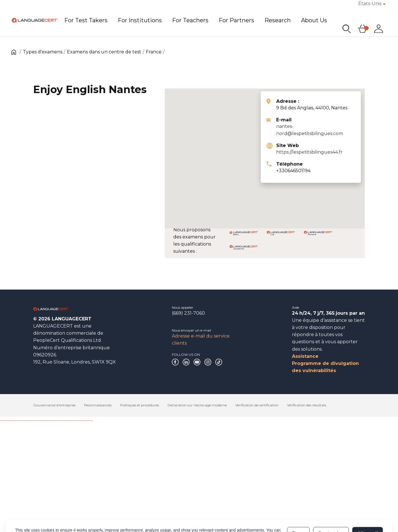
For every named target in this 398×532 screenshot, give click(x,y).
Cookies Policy (111, 526)
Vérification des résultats (307, 405)
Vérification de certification (257, 405)
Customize (331, 523)
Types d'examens (43, 52)
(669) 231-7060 (188, 313)
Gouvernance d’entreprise (54, 405)
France (154, 52)
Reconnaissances (98, 405)
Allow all (368, 523)
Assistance (305, 356)
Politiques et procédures (140, 405)
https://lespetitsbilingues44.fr (309, 152)
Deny (298, 523)
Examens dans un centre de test (104, 52)
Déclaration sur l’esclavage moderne (197, 405)
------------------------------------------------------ (46, 420)
